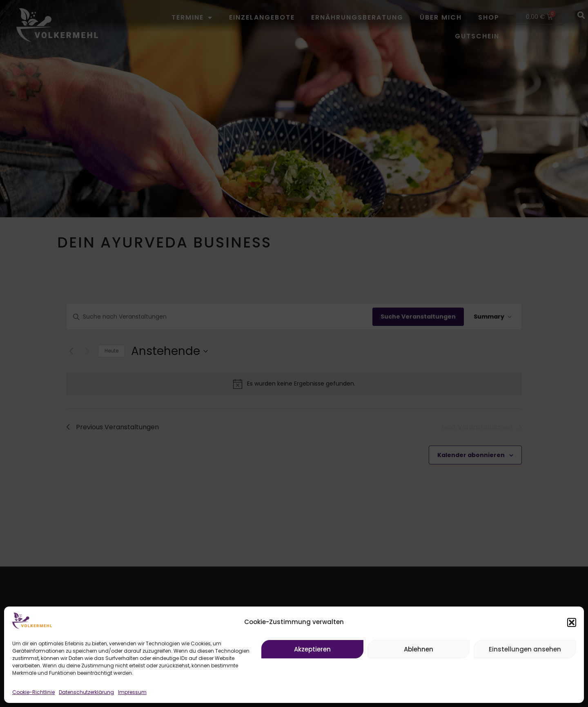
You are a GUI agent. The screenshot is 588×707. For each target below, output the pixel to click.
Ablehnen (419, 649)
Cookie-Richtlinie (33, 692)
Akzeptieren (312, 649)
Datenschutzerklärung (86, 692)
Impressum (132, 692)
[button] (572, 622)
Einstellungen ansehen (525, 649)
